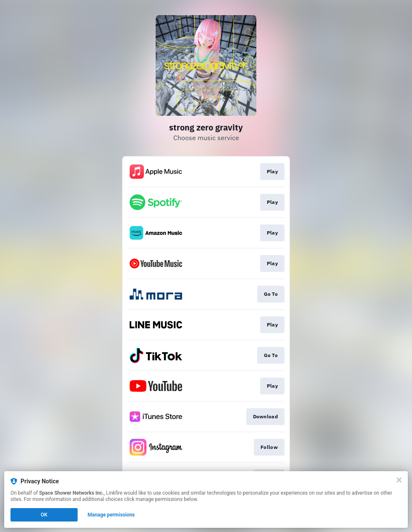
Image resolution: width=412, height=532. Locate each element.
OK (44, 515)
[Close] (399, 480)
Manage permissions (111, 515)
